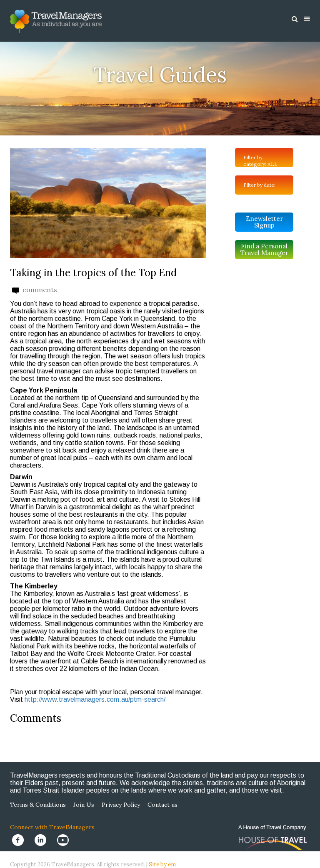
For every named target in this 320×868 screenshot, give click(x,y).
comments (35, 290)
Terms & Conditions (38, 805)
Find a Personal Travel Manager (264, 249)
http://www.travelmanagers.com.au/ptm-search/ (95, 699)
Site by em (162, 864)
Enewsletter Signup (264, 222)
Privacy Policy (121, 805)
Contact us (162, 805)
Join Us (84, 805)
